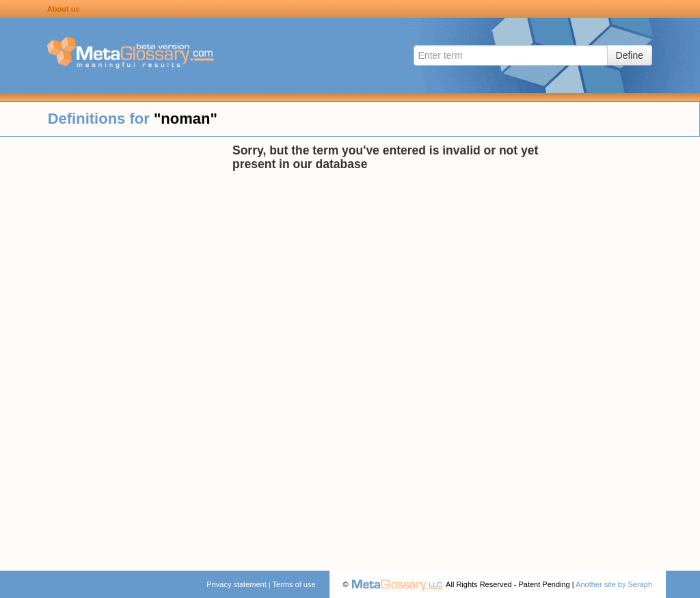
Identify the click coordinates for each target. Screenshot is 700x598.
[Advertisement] (116, 349)
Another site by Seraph (614, 584)
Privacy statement (236, 584)
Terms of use (294, 584)
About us (64, 9)
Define (630, 55)
